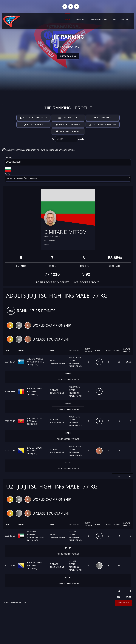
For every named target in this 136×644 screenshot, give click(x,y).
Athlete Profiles (34, 118)
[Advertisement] (68, 624)
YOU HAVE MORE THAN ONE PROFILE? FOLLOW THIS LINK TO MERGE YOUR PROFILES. (38, 150)
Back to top (124, 603)
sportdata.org (121, 20)
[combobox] (68, 163)
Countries (102, 118)
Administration (99, 20)
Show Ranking (68, 56)
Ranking (81, 20)
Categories (68, 118)
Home (68, 20)
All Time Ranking (102, 125)
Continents (33, 125)
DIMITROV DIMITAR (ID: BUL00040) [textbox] (22, 178)
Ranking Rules (68, 132)
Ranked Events (68, 125)
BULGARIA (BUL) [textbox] (13, 162)
